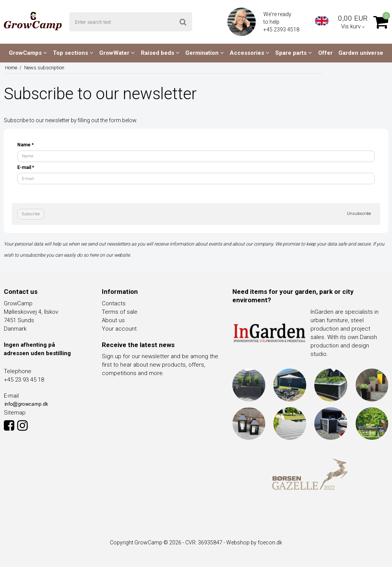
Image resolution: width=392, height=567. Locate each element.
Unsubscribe (359, 214)
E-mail (26, 167)
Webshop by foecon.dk (254, 542)
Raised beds (160, 53)
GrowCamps (28, 53)
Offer (325, 53)
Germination (205, 53)
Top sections (73, 53)
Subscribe (31, 214)
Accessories (250, 53)
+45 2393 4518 (282, 29)
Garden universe (361, 53)
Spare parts (294, 53)
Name (25, 145)
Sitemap (15, 413)
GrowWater (117, 53)
